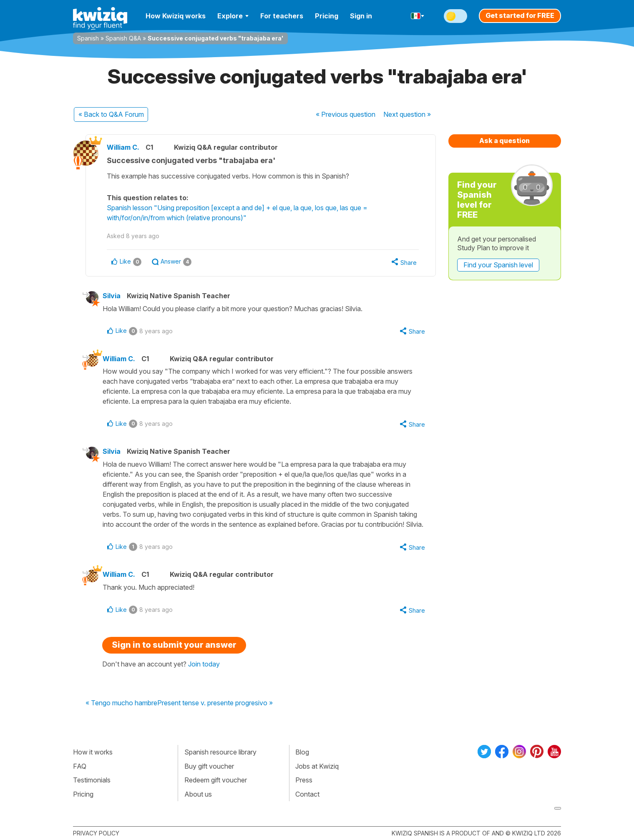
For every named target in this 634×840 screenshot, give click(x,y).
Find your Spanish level (498, 265)
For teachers (282, 16)
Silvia (112, 296)
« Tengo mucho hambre (121, 703)
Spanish (88, 38)
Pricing (327, 16)
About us (198, 794)
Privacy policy (96, 833)
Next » (407, 114)
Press (304, 780)
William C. (123, 147)
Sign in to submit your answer (174, 645)
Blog (302, 752)
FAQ (80, 766)
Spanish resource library (220, 752)
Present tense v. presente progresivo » (215, 703)
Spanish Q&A (123, 38)
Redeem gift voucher (216, 780)
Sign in (361, 16)
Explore (233, 16)
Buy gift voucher (209, 766)
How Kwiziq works (176, 16)
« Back (111, 114)
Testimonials (92, 780)
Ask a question (504, 141)
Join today (204, 664)
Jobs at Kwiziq (317, 766)
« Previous (346, 114)
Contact (307, 794)
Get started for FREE (520, 15)
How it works (93, 752)
